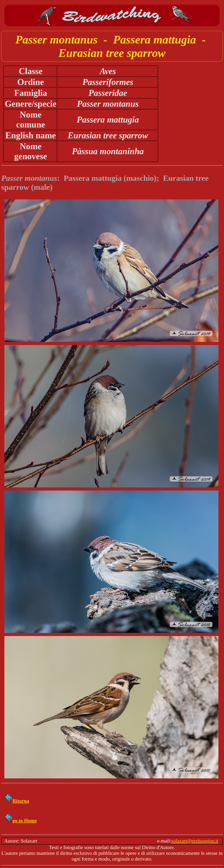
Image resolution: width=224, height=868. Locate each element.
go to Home (21, 820)
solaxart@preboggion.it (195, 841)
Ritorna (17, 801)
